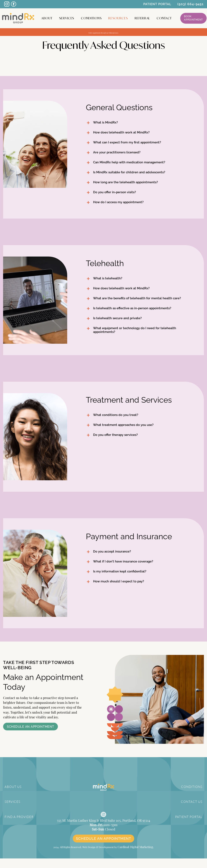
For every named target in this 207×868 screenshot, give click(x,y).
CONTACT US (192, 801)
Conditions (91, 18)
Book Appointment (193, 18)
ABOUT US (12, 787)
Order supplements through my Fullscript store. (104, 32)
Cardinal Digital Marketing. (136, 857)
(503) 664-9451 (191, 4)
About (47, 18)
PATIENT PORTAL (157, 4)
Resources (118, 18)
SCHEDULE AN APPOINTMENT (103, 849)
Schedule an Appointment (30, 727)
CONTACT (164, 18)
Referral (142, 18)
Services (67, 18)
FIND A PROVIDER (18, 816)
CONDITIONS (192, 787)
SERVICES (12, 801)
